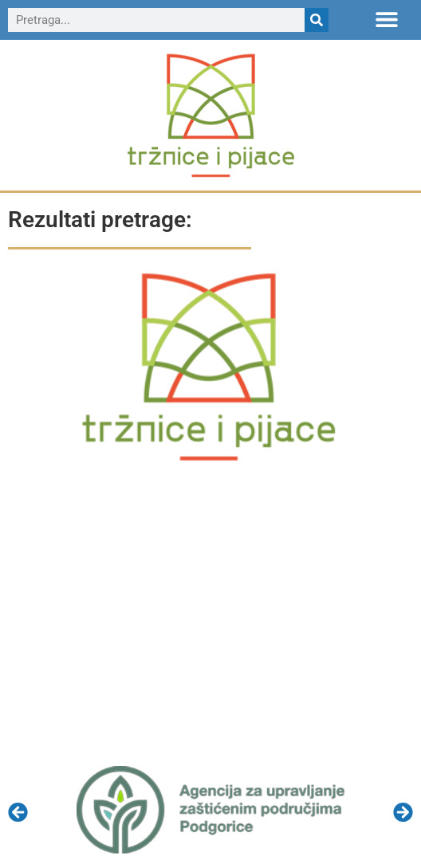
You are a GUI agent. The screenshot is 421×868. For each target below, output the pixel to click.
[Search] (317, 20)
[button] (387, 19)
